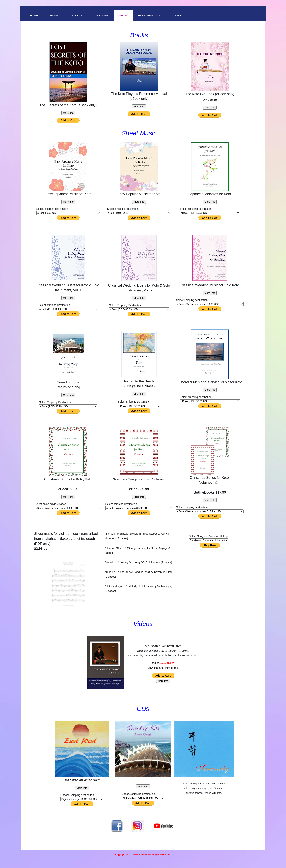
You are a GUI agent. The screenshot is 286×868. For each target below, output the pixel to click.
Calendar (101, 16)
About (54, 16)
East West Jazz (149, 16)
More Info (68, 113)
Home (34, 16)
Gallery (76, 16)
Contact (178, 16)
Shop (123, 16)
